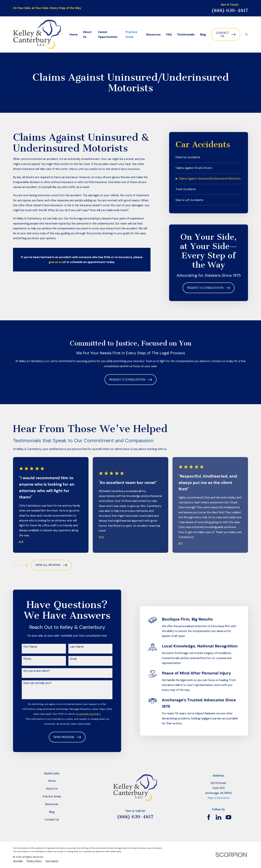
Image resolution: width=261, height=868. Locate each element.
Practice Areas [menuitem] (131, 34)
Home (52, 781)
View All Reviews (51, 565)
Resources (52, 804)
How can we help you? (32, 683)
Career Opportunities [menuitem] (108, 34)
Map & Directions (219, 798)
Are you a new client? (32, 671)
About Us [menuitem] (87, 34)
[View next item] (25, 565)
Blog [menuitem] (203, 35)
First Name (25, 647)
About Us (52, 789)
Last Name (72, 647)
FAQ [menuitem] (169, 35)
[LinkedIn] (219, 817)
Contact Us (226, 35)
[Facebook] (209, 817)
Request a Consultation (209, 288)
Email (68, 659)
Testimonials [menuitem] (186, 35)
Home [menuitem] (74, 35)
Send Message (62, 737)
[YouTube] (228, 817)
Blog (52, 812)
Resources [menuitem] (153, 35)
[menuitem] (209, 157)
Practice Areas (52, 796)
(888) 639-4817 (230, 10)
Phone (22, 659)
